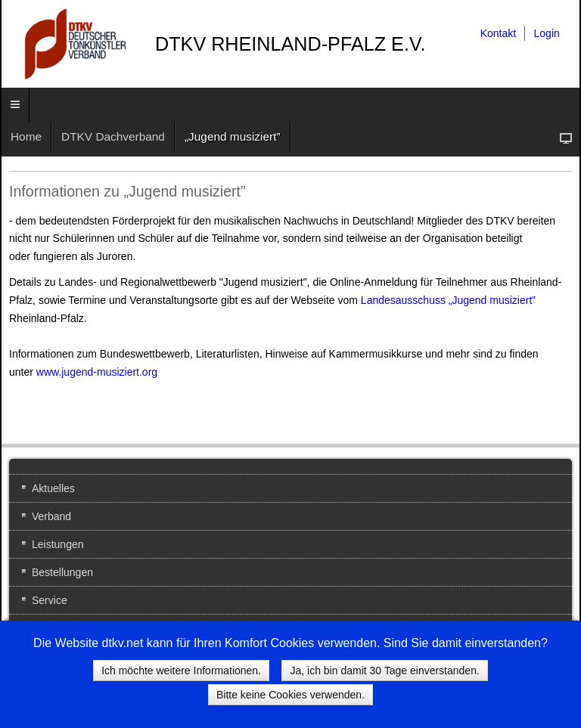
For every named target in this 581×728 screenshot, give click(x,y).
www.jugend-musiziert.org (97, 372)
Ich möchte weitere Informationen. (181, 671)
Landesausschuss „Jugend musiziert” (448, 300)
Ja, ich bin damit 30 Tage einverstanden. (384, 671)
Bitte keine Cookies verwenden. (290, 695)
